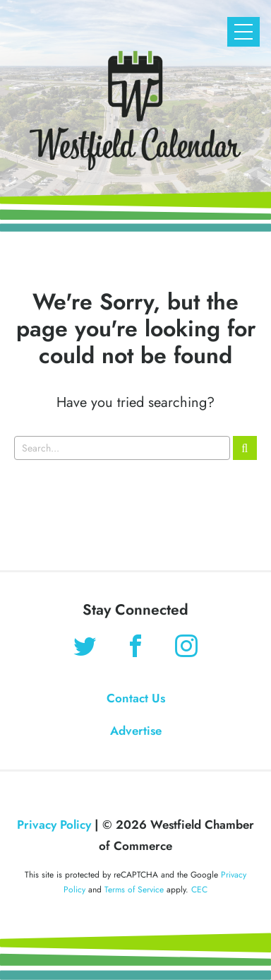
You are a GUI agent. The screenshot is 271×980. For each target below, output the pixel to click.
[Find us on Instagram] (186, 648)
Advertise (136, 731)
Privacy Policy (54, 825)
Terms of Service (134, 890)
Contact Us (136, 698)
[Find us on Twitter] (85, 648)
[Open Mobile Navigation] (243, 32)
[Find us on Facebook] (135, 648)
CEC (199, 890)
